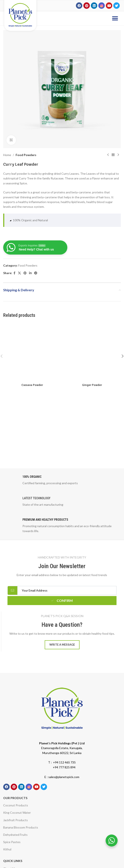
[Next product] (118, 155)
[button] (115, 18)
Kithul (7, 849)
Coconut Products (16, 805)
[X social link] (19, 273)
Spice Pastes (12, 842)
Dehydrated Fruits (15, 835)
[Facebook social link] (14, 273)
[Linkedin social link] (30, 273)
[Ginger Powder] (92, 352)
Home (7, 155)
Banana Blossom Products (21, 827)
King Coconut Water (17, 813)
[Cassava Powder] (32, 352)
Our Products (15, 798)
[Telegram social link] (36, 273)
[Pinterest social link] (25, 273)
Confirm (62, 600)
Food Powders (26, 155)
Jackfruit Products (15, 820)
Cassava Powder (32, 385)
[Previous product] (108, 155)
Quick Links (13, 861)
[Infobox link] (62, 481)
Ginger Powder (92, 385)
